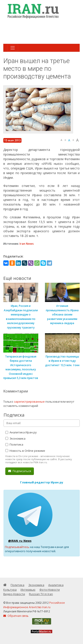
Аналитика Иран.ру (21, 432)
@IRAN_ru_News (20, 541)
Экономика (15, 438)
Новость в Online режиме (25, 451)
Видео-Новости (14, 594)
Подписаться (20, 471)
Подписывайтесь (17, 547)
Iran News (27, 244)
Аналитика (56, 585)
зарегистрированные (29, 402)
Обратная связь (16, 616)
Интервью (28, 590)
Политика (14, 444)
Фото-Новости (50, 590)
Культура (10, 590)
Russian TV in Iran (41, 594)
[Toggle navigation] (13, 48)
